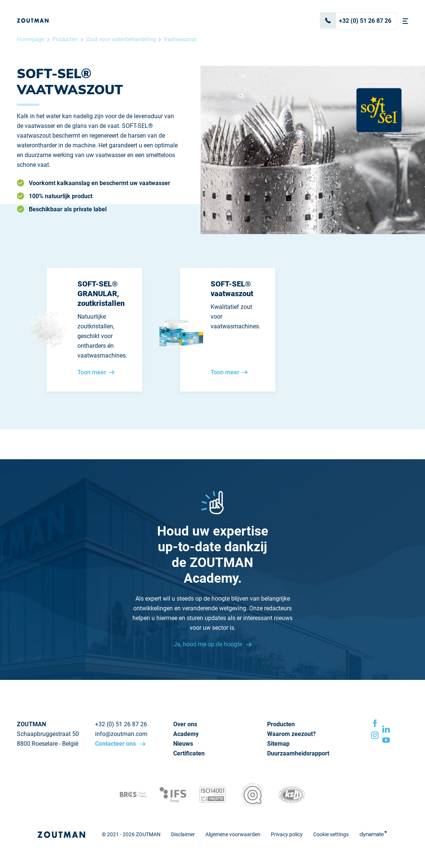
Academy (186, 734)
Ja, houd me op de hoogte (209, 644)
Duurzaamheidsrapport (298, 753)
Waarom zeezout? (291, 734)
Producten (65, 39)
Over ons (185, 724)
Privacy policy (287, 834)
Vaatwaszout (180, 39)
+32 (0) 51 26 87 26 (356, 21)
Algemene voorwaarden (233, 834)
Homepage (30, 39)
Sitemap (278, 744)
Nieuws (183, 744)
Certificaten (189, 753)
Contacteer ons (116, 744)
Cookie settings (331, 834)
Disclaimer (183, 834)
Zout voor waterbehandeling (121, 39)
